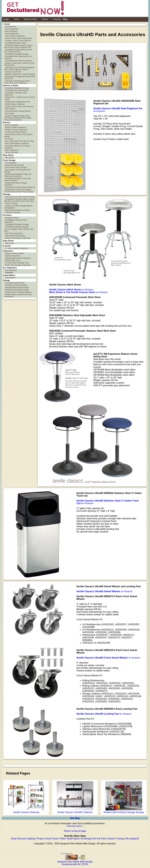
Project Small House (48, 839)
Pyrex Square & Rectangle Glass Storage (17, 171)
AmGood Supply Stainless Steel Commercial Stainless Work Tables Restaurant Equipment (18, 118)
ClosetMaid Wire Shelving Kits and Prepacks (18, 57)
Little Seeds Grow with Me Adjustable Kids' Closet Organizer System (19, 69)
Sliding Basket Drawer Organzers (18, 258)
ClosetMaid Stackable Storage (17, 54)
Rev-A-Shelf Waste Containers (17, 143)
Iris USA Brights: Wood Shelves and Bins (19, 230)
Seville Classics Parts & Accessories (19, 106)
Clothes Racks (11, 27)
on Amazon (71, 290)
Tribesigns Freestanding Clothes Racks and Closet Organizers (17, 82)
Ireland (111, 839)
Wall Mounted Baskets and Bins (17, 210)
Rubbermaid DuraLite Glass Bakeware (20, 187)
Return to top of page (75, 831)
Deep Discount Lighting (23, 839)
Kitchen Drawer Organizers (16, 127)
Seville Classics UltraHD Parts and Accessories (18, 296)
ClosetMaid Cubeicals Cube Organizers (15, 94)
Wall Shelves (10, 109)
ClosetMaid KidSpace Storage (17, 227)
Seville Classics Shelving (15, 104)
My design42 (132, 839)
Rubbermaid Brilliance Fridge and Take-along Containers (18, 175)
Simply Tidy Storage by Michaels (18, 265)
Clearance (9, 273)
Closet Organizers (12, 34)
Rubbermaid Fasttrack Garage (17, 290)
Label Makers (10, 278)
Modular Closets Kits (13, 72)
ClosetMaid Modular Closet (16, 43)
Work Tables (10, 114)
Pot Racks (9, 139)
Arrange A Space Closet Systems (18, 41)
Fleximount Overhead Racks (16, 285)
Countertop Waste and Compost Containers (17, 147)
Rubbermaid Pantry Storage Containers (16, 184)
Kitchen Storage (11, 203)
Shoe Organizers (12, 29)
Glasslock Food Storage (14, 165)
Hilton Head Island (70, 839)
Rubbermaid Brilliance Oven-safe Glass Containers (18, 180)
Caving (120, 839)
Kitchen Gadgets (11, 125)
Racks (7, 99)
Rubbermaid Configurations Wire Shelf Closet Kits (20, 78)
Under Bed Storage (13, 213)
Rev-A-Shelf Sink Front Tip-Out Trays (19, 141)
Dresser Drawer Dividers (15, 253)
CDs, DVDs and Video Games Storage (20, 197)
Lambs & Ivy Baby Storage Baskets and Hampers (18, 207)
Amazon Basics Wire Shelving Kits (18, 38)
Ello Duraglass (11, 163)
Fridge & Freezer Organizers (16, 130)
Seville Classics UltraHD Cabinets (18, 292)
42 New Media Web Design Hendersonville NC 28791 (75, 862)
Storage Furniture (12, 218)
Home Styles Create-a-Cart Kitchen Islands (18, 135)
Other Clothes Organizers (15, 36)
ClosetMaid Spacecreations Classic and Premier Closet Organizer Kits (18, 46)
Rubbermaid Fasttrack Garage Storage (124, 811)
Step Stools (9, 158)
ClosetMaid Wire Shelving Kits (17, 90)
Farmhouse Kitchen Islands (16, 132)
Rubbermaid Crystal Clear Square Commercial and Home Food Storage (19, 191)
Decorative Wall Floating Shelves (18, 111)
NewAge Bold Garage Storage (17, 287)
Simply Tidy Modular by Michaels (18, 238)
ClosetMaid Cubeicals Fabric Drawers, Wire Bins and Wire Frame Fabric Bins (20, 200)
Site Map (75, 818)
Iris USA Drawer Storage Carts (17, 263)
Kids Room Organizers (14, 233)
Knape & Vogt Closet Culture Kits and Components (19, 64)
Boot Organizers (11, 31)
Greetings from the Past (93, 839)
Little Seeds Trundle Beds (15, 236)
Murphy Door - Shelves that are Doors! (20, 97)
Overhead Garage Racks (15, 283)
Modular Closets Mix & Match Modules (20, 74)
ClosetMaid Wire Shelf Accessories (19, 61)
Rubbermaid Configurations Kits (17, 102)
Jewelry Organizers (13, 256)
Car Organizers (11, 270)
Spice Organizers (12, 150)
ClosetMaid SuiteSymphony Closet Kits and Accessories (18, 51)
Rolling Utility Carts (12, 260)
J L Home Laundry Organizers (17, 248)
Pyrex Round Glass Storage (16, 167)
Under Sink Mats (11, 153)
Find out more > (75, 826)
